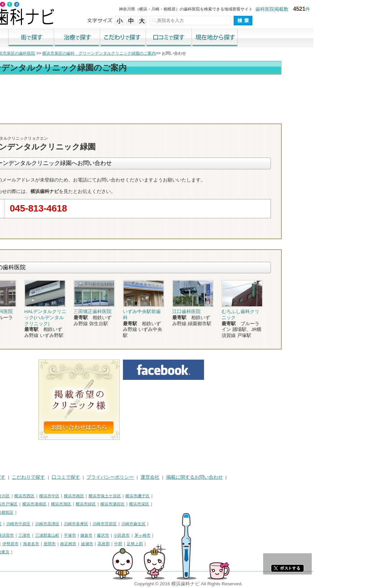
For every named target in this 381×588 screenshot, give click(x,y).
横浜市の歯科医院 (39, 53)
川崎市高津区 (115, 524)
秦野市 (26, 544)
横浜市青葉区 (40, 512)
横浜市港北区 (44, 504)
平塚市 (137, 535)
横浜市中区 (117, 496)
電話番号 (253, 117)
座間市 (117, 544)
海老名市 (99, 544)
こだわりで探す (190, 38)
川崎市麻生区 (201, 524)
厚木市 (43, 544)
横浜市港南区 (102, 504)
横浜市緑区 (153, 504)
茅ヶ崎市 (210, 535)
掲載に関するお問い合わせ (262, 477)
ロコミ (331, 117)
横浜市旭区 (129, 504)
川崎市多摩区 (144, 524)
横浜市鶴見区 (32, 496)
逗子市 (9, 544)
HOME (10, 477)
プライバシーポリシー (178, 477)
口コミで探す (236, 38)
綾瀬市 (155, 544)
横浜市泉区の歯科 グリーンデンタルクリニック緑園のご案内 (167, 53)
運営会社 (218, 477)
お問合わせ (292, 117)
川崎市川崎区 (32, 524)
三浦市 (92, 535)
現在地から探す (282, 38)
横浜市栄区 (207, 504)
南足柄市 (136, 544)
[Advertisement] (190, 95)
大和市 (59, 544)
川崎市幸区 (59, 524)
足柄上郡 (202, 544)
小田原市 (189, 535)
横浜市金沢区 (16, 504)
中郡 (186, 544)
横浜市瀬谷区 (180, 504)
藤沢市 (171, 535)
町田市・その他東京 (59, 552)
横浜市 (9, 496)
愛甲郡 (9, 552)
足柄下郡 (28, 552)
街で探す (99, 38)
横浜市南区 (142, 496)
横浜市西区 (92, 496)
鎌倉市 (154, 535)
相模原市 (53, 535)
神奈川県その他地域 (22, 535)
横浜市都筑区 (69, 512)
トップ (9, 53)
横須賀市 (73, 535)
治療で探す (145, 38)
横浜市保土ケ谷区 (172, 496)
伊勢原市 (78, 544)
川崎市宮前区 (172, 524)
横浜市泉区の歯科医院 (82, 53)
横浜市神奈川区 (63, 496)
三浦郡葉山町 (115, 535)
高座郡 (171, 544)
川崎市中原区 (86, 524)
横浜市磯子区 (205, 496)
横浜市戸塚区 (73, 504)
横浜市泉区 (14, 512)
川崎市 (9, 524)
